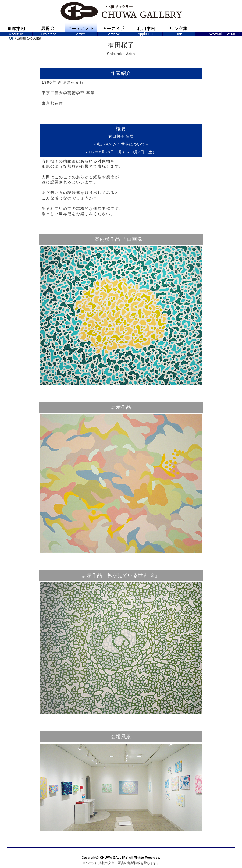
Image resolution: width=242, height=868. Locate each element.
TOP (11, 38)
